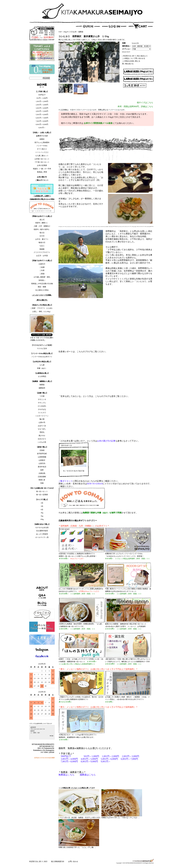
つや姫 (42, 396)
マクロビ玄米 (42, 348)
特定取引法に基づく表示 (39, 861)
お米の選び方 (42, 177)
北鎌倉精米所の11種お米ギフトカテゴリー (78, 521)
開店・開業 (42, 287)
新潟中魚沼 (42, 467)
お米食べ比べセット (42, 159)
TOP (60, 32)
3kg (42, 513)
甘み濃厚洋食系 (42, 531)
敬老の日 (42, 242)
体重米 (42, 139)
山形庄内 (42, 463)
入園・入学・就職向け (42, 226)
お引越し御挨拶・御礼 (42, 277)
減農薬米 (42, 388)
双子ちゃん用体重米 (42, 142)
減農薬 (81, 32)
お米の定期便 (42, 165)
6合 (42, 509)
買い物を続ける (128, 64)
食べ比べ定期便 (42, 495)
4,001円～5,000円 (42, 111)
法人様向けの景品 (42, 290)
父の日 (42, 236)
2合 (42, 503)
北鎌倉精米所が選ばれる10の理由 (42, 199)
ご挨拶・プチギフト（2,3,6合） (42, 308)
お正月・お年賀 (42, 256)
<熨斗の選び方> (42, 300)
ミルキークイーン (42, 416)
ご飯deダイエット (42, 180)
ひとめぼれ (42, 406)
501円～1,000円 (42, 98)
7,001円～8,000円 (42, 121)
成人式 (42, 220)
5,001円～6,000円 (42, 114)
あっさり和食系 (42, 534)
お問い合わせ (73, 861)
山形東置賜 (42, 457)
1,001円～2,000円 (42, 101)
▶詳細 (52, 736)
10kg (42, 519)
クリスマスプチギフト (42, 252)
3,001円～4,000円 (42, 108)
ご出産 (42, 270)
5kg (42, 516)
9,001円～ (42, 128)
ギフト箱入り (42, 149)
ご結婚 (42, 267)
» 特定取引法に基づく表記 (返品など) (135, 56)
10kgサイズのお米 (70, 32)
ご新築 (42, 274)
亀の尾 (42, 419)
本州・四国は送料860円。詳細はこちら (135, 106)
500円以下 (42, 95)
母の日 (42, 233)
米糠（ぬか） (42, 368)
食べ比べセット (42, 491)
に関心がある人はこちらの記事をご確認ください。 (89, 481)
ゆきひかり (42, 439)
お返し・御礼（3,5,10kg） (42, 311)
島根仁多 (42, 480)
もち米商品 (42, 376)
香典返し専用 (42, 172)
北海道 (42, 450)
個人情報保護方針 (58, 861)
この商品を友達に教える (131, 61)
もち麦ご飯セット (42, 156)
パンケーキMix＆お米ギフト (42, 357)
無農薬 (42, 385)
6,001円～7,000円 (42, 118)
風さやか (42, 436)
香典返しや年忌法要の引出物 (42, 284)
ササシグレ (42, 403)
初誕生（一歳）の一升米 (42, 169)
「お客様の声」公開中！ (42, 196)
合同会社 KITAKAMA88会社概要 (44, 758)
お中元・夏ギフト (42, 239)
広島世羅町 (42, 477)
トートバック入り (42, 152)
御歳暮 (42, 249)
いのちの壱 (42, 442)
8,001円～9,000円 (42, 124)
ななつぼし (42, 429)
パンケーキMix (42, 146)
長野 (42, 470)
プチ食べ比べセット (42, 162)
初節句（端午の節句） (42, 229)
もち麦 (42, 365)
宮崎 (42, 483)
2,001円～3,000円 (42, 105)
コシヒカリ (42, 412)
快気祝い (42, 280)
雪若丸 (42, 432)
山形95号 (42, 422)
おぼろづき (42, 426)
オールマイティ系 (42, 537)
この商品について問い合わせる (134, 58)
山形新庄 (42, 460)
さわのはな (42, 409)
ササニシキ (42, 399)
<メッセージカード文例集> (42, 295)
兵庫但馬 (42, 473)
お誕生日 (42, 264)
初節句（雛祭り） (42, 223)
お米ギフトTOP (42, 136)
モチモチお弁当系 (42, 528)
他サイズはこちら (145, 103)
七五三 (42, 246)
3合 (42, 506)
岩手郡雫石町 (42, 454)
